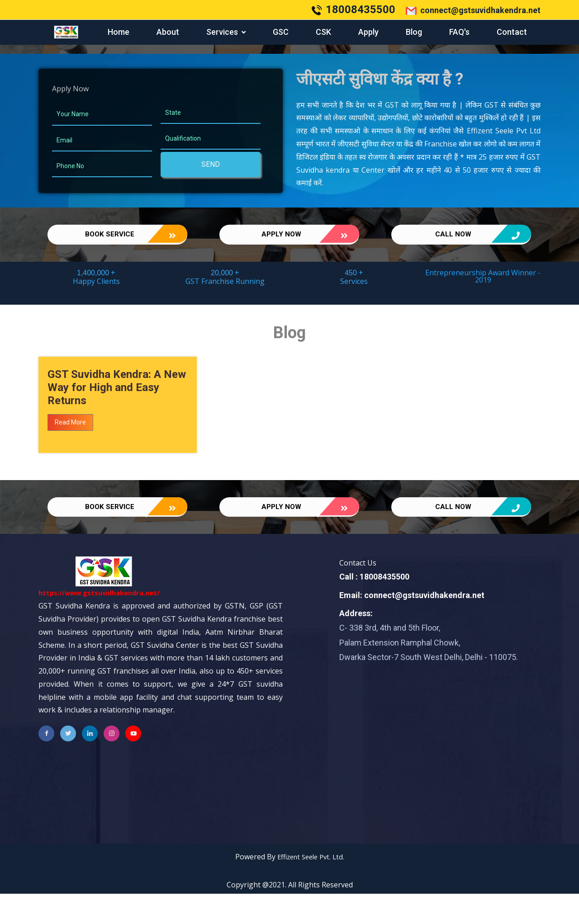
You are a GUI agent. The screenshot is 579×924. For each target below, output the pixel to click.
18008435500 (361, 9)
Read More (70, 443)
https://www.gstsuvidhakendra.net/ (105, 623)
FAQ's (459, 32)
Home (119, 32)
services (222, 32)
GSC (281, 32)
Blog (414, 32)
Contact (512, 32)
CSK (323, 32)
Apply (368, 32)
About (168, 32)
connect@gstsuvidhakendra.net (473, 11)
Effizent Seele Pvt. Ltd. (311, 887)
